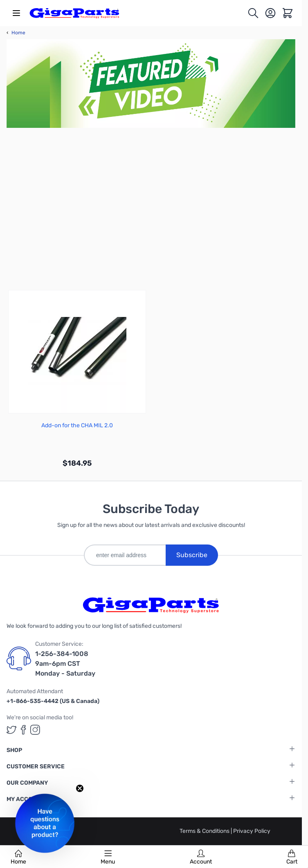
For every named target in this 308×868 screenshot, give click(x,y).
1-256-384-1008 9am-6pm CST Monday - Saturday (65, 664)
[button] (45, 823)
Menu (108, 857)
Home (18, 857)
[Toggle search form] (253, 13)
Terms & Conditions (205, 831)
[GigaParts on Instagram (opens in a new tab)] (35, 730)
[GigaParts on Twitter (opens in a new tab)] (11, 730)
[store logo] (74, 13)
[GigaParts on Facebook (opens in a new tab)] (23, 730)
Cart (292, 857)
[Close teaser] (80, 788)
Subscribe (192, 555)
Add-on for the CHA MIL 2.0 (77, 425)
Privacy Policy (252, 831)
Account (201, 857)
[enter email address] (125, 555)
